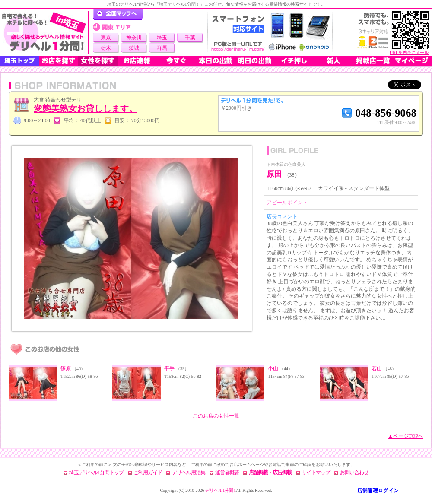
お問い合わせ (354, 472)
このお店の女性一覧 (216, 416)
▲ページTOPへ (406, 436)
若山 (377, 368)
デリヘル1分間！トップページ (118, 14)
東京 (106, 38)
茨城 (134, 48)
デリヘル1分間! (220, 490)
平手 (169, 368)
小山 (273, 368)
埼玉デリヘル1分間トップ (96, 472)
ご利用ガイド (148, 472)
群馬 (162, 48)
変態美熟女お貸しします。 (86, 108)
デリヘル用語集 (189, 472)
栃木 (106, 48)
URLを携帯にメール (409, 52)
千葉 (190, 38)
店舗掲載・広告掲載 (270, 472)
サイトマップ (316, 472)
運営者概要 (227, 472)
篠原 (66, 368)
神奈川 (134, 38)
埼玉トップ (19, 61)
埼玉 (162, 38)
